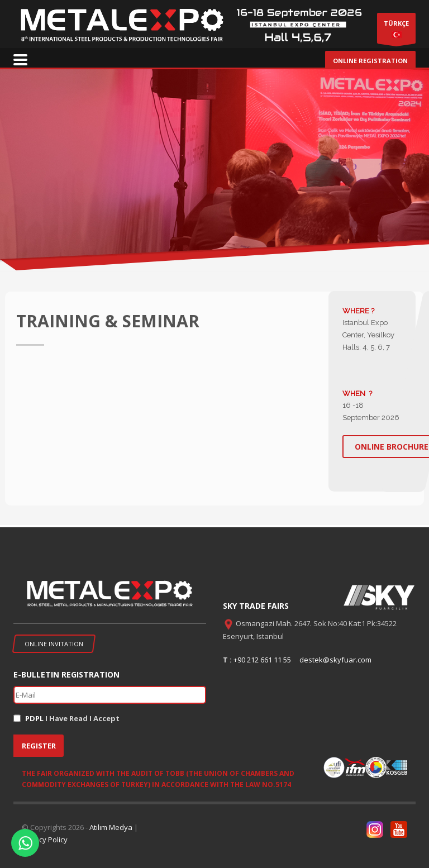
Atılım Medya (111, 827)
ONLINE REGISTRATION (370, 61)
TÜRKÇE (396, 31)
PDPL (34, 718)
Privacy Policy (45, 840)
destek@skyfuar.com (335, 660)
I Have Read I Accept (72, 718)
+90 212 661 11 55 (262, 660)
